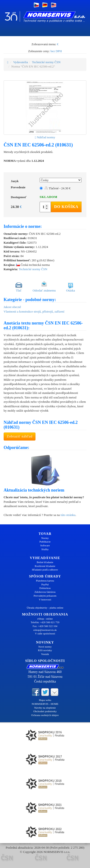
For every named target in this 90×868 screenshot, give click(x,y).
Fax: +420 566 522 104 (45, 626)
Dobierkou (45, 588)
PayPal (45, 584)
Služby (45, 549)
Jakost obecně (12, 307)
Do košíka (66, 207)
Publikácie (45, 542)
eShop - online (45, 619)
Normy (45, 538)
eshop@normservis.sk (45, 630)
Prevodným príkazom (45, 596)
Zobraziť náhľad (20, 436)
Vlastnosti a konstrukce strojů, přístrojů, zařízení (34, 311)
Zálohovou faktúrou (45, 592)
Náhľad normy (45, 137)
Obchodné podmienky (45, 711)
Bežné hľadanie (45, 562)
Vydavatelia (21, 62)
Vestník (45, 654)
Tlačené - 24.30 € (57, 188)
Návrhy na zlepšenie (45, 708)
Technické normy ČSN (46, 62)
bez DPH (56, 51)
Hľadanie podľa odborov (45, 570)
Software (45, 545)
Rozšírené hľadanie (45, 566)
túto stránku (68, 515)
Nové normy (45, 647)
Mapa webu (45, 700)
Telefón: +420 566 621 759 (45, 622)
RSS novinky (45, 650)
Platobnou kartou (45, 581)
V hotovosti (45, 599)
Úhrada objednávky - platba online (45, 608)
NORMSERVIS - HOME (45, 704)
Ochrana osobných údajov (45, 715)
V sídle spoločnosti (45, 633)
